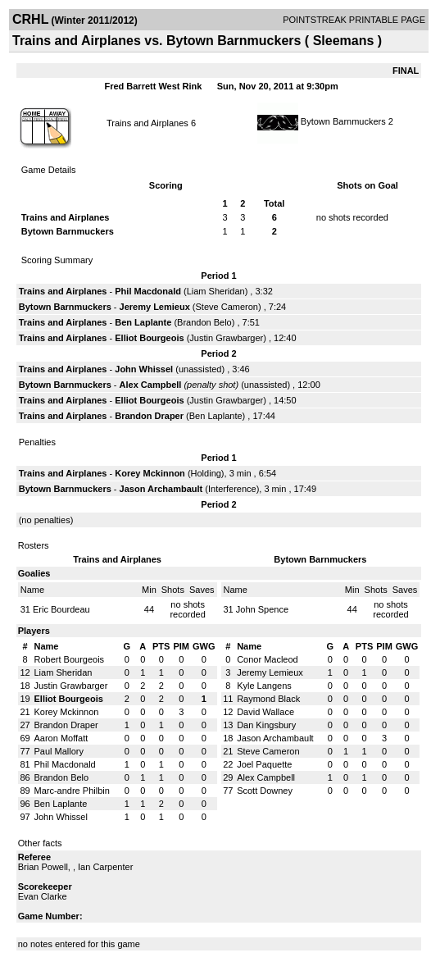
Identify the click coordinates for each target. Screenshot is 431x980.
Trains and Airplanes (147, 123)
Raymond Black (268, 699)
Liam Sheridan (216, 291)
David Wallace (265, 712)
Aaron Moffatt (61, 738)
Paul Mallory (59, 751)
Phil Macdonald (148, 291)
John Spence (262, 609)
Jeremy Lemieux (155, 307)
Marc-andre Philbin (72, 791)
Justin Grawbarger (226, 338)
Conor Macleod (268, 659)
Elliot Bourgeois (149, 338)
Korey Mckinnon (150, 473)
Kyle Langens (264, 686)
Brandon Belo (204, 322)
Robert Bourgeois (70, 659)
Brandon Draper (149, 416)
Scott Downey (265, 791)
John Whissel (144, 369)
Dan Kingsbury (266, 725)
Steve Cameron (227, 307)
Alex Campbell (151, 385)
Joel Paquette (264, 764)
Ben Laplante (143, 322)
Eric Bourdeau (61, 609)
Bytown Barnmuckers (343, 121)
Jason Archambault (161, 489)
